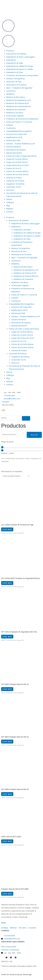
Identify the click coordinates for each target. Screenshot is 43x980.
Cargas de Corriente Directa (17, 162)
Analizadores (11, 60)
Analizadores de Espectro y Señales (20, 69)
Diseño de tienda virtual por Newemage (16, 974)
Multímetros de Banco (15, 113)
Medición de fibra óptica (16, 97)
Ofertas (9, 199)
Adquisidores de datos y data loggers (21, 57)
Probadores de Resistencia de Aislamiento (22, 119)
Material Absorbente (14, 153)
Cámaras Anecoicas (14, 147)
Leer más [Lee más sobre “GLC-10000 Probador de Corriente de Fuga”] (7, 529)
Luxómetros (11, 91)
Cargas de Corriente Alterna (17, 159)
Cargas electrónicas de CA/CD (18, 165)
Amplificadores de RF (14, 137)
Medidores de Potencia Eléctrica (19, 106)
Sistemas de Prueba (14, 178)
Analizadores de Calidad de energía (20, 66)
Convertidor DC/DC (14, 187)
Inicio (3, 458)
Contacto (10, 212)
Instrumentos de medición (16, 54)
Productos (10, 51)
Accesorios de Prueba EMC (16, 134)
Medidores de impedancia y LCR (18, 100)
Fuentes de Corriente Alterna (17, 171)
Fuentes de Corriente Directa (17, 174)
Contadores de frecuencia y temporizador (22, 75)
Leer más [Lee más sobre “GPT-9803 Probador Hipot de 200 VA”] (7, 689)
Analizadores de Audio (15, 63)
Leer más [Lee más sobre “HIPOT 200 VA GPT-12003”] (7, 841)
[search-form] (11, 418)
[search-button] (26, 418)
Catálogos (10, 202)
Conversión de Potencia (15, 181)
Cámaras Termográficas (16, 79)
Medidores (10, 94)
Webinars (10, 209)
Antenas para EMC (13, 140)
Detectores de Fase (14, 82)
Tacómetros (11, 128)
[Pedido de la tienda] (15, 476)
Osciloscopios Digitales (15, 116)
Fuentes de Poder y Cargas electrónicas (21, 156)
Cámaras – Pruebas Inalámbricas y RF (21, 144)
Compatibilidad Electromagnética (19, 131)
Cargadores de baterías (15, 184)
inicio (4, 923)
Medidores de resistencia (16, 109)
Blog (8, 205)
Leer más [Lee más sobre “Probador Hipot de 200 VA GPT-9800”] (7, 894)
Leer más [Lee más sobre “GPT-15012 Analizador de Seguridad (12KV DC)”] (7, 637)
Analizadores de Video (15, 72)
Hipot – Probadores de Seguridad (19, 88)
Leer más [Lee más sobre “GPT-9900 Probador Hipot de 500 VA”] (7, 794)
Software (10, 125)
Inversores (10, 190)
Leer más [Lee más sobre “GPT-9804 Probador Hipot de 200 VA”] (7, 741)
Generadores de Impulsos (16, 150)
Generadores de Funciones (16, 85)
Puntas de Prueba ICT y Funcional (19, 122)
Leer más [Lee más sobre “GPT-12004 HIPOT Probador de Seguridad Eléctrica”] (7, 583)
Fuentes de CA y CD (14, 168)
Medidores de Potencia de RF (17, 103)
